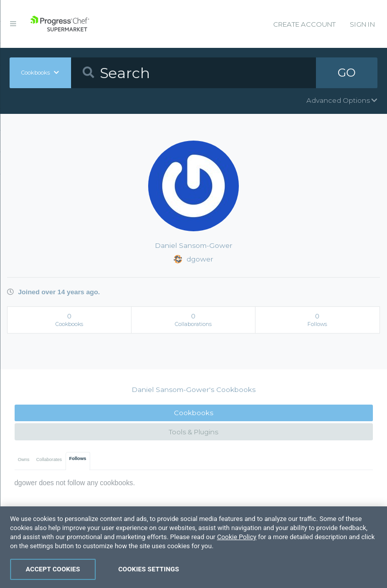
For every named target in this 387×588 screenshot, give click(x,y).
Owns (23, 460)
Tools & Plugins (193, 432)
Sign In (362, 24)
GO (347, 73)
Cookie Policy (237, 550)
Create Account (304, 24)
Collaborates (49, 460)
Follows (78, 459)
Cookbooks (193, 413)
